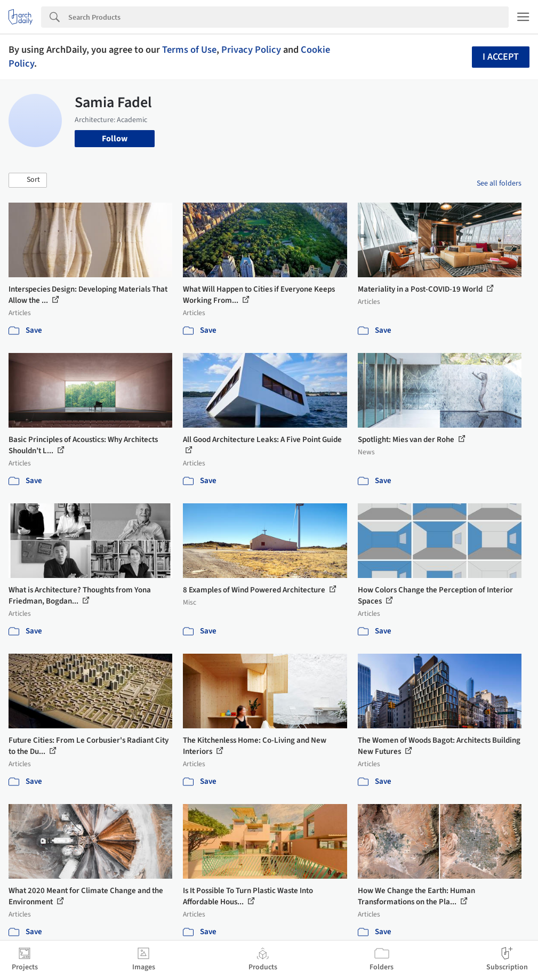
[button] (28, 180)
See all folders (499, 183)
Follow (115, 139)
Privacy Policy (251, 50)
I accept (501, 57)
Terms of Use (189, 50)
